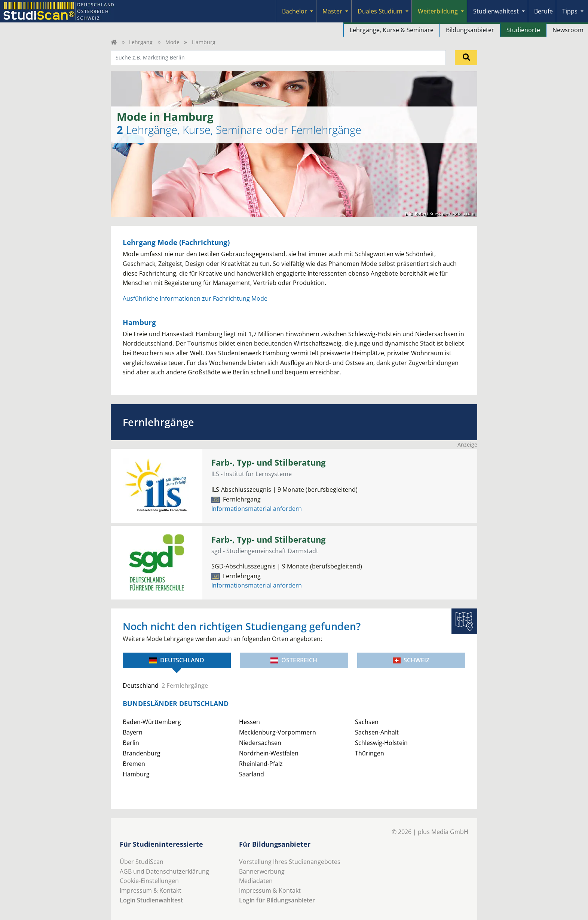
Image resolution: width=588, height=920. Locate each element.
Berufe (543, 11)
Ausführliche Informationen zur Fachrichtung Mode (195, 298)
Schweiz (411, 660)
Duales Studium (380, 11)
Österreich (294, 660)
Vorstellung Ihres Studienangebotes (290, 862)
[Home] (114, 42)
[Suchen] (466, 58)
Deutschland (177, 660)
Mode (172, 42)
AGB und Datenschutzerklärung (164, 871)
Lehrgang (141, 42)
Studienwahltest (496, 11)
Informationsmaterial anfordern (257, 509)
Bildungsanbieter (470, 30)
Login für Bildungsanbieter (277, 900)
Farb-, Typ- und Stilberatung (268, 462)
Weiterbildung (438, 11)
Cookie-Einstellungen (149, 881)
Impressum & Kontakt (151, 890)
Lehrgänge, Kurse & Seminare (392, 30)
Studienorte (523, 30)
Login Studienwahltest (151, 900)
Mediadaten (256, 881)
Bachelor (295, 11)
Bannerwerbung (262, 871)
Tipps (570, 11)
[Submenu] (312, 11)
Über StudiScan (142, 862)
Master (332, 11)
